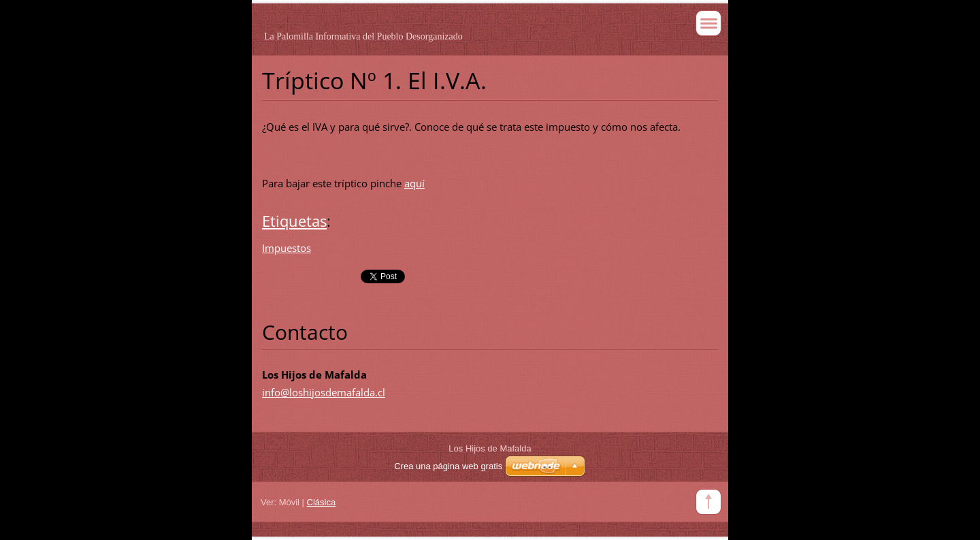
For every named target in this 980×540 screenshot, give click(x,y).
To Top (708, 502)
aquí (414, 183)
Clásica (322, 502)
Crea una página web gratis (448, 466)
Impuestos (287, 248)
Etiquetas (294, 221)
